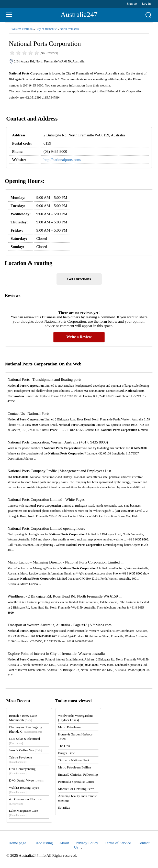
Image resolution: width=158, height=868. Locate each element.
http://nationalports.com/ (62, 160)
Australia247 (79, 14)
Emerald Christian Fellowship (78, 774)
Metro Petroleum (69, 727)
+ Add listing (43, 843)
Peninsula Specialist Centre (76, 782)
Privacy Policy (87, 843)
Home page (17, 843)
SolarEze (64, 807)
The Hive (64, 746)
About (64, 843)
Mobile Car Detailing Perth (76, 789)
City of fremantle (46, 29)
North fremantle (70, 29)
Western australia (22, 29)
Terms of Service (118, 843)
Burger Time (66, 753)
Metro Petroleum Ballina (75, 767)
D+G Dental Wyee (27, 780)
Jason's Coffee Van (25, 750)
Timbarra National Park (74, 760)
